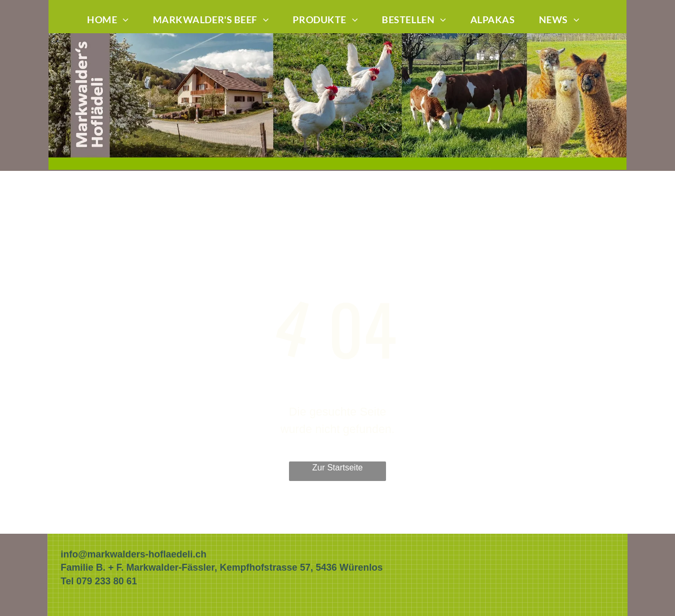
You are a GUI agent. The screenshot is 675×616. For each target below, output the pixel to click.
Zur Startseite (337, 468)
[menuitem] (112, 20)
